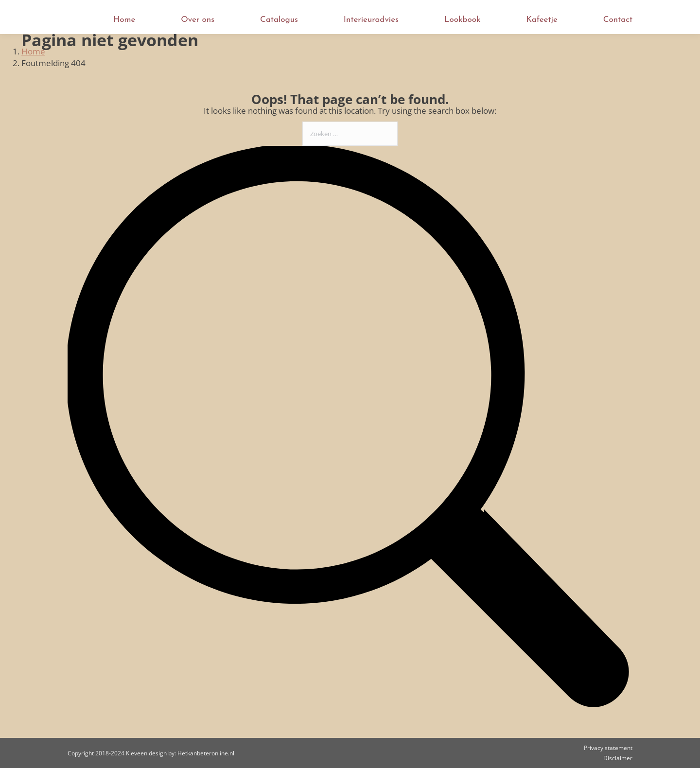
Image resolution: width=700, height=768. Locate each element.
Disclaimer (618, 758)
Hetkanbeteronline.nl (206, 753)
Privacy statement (608, 748)
